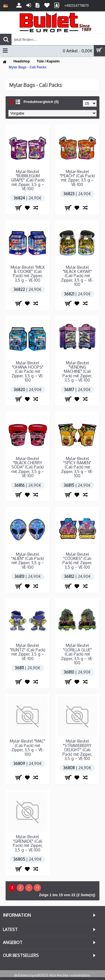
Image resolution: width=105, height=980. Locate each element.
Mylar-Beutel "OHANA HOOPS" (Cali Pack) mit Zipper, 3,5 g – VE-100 (28, 372)
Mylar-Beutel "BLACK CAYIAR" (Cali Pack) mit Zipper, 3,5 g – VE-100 (77, 276)
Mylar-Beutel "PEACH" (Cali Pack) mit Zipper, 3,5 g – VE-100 (77, 178)
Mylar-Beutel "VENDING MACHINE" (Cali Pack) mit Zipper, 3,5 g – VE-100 (77, 372)
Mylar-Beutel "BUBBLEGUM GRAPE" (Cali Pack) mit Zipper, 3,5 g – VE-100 (28, 180)
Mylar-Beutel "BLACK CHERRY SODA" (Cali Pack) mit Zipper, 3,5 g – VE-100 (28, 467)
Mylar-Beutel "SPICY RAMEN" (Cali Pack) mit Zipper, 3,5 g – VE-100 (77, 467)
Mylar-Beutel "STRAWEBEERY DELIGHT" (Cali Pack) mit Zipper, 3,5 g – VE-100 (77, 750)
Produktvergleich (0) (41, 102)
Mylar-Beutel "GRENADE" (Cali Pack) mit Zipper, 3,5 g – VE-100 (28, 843)
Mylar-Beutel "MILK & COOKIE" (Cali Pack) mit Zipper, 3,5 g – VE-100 (28, 274)
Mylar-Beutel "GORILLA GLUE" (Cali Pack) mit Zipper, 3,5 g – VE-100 (77, 654)
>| (37, 888)
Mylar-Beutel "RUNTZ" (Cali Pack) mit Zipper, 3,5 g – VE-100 (28, 652)
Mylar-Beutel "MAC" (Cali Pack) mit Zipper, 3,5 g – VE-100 (28, 747)
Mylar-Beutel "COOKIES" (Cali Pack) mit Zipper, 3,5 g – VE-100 (77, 561)
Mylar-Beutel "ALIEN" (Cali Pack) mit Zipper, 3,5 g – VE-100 (28, 561)
